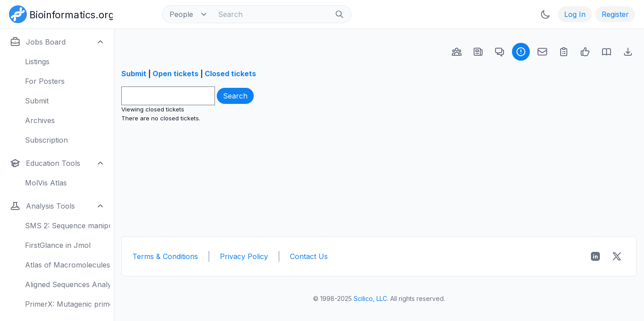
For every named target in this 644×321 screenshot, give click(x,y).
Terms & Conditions (165, 256)
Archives (40, 120)
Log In (575, 14)
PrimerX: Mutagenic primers (68, 304)
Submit (37, 101)
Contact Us (309, 256)
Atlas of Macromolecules (68, 265)
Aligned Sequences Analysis (68, 284)
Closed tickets (230, 74)
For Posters (45, 81)
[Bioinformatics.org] (59, 13)
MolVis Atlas (46, 183)
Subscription (46, 140)
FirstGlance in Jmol (58, 245)
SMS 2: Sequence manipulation (68, 226)
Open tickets (175, 74)
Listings (37, 62)
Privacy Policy (244, 256)
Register (615, 14)
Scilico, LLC (370, 298)
